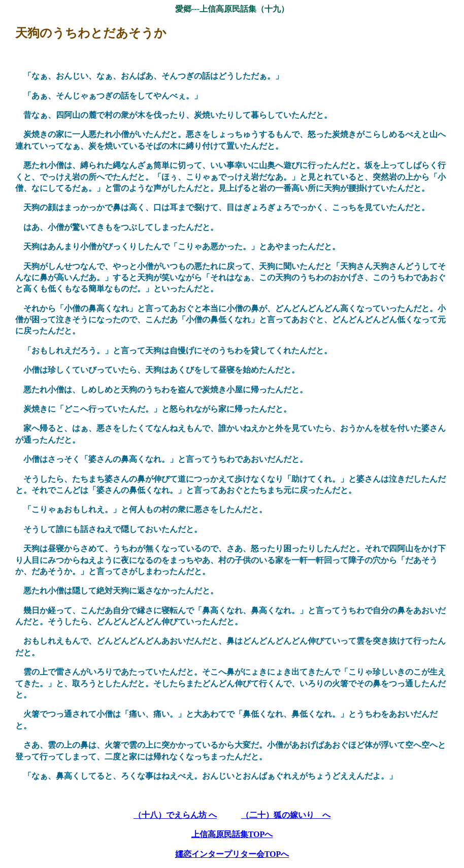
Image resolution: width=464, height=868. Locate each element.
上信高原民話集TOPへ (232, 834)
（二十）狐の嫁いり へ (286, 815)
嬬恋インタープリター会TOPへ (232, 854)
